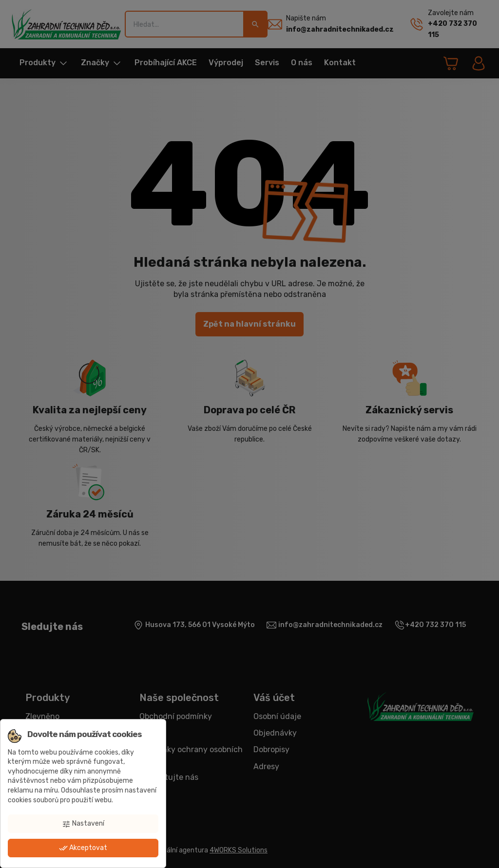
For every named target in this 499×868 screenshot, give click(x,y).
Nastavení (83, 824)
